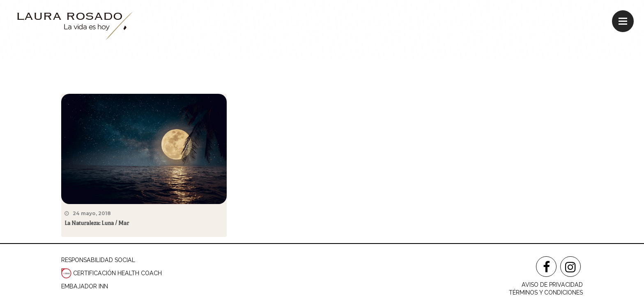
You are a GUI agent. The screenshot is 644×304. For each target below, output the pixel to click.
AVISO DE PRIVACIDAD (552, 285)
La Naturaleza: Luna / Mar (97, 223)
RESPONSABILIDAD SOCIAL (98, 260)
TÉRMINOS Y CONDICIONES (546, 292)
